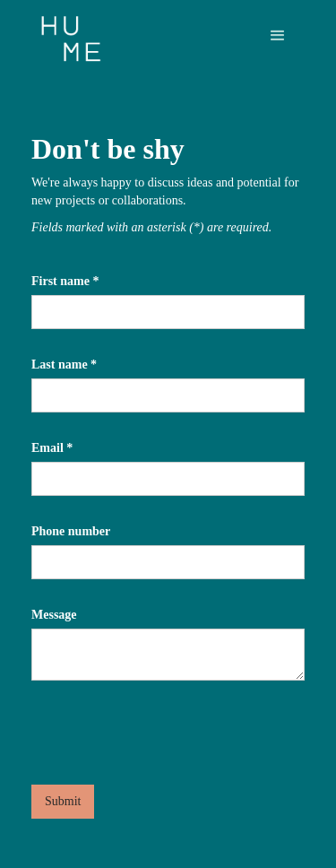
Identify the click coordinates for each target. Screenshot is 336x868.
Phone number (71, 531)
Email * (52, 448)
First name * (65, 281)
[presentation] (168, 725)
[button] (278, 36)
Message (54, 615)
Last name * (64, 365)
